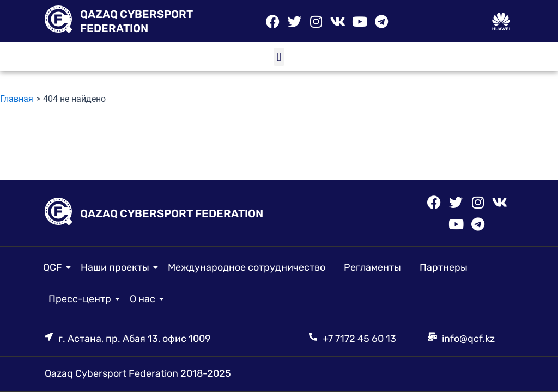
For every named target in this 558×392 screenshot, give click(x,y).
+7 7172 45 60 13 (359, 339)
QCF (54, 267)
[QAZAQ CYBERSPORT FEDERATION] (58, 21)
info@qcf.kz (468, 339)
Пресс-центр (82, 299)
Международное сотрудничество (247, 267)
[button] (279, 57)
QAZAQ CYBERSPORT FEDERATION (172, 213)
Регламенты (372, 267)
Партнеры (444, 267)
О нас (144, 299)
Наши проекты (117, 267)
